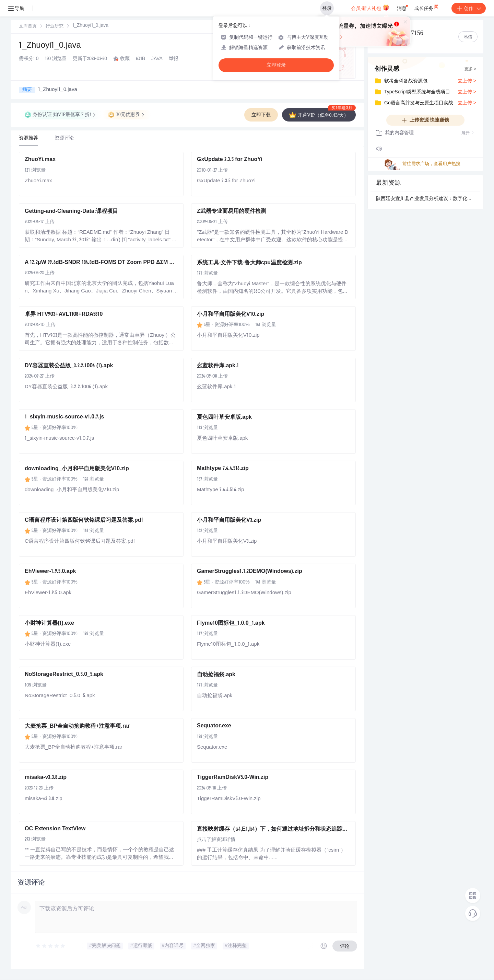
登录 (327, 8)
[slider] (51, 946)
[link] (28, 26)
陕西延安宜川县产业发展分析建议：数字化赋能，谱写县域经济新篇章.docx (425, 199)
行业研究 (55, 27)
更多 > (470, 69)
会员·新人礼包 (370, 8)
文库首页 (28, 27)
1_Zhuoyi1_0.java (50, 46)
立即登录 (276, 65)
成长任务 (427, 7)
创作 (469, 8)
